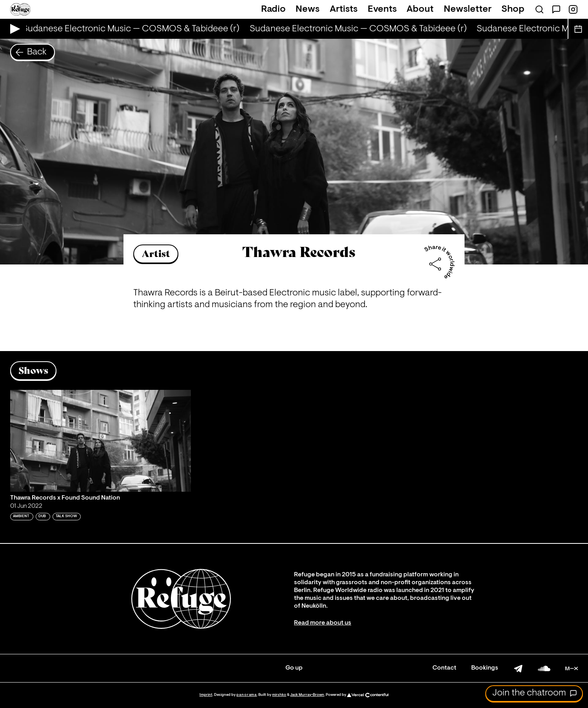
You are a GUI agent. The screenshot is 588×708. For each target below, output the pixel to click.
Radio (273, 9)
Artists (344, 9)
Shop (513, 9)
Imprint (206, 695)
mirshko (279, 695)
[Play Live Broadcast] (13, 29)
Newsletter (468, 9)
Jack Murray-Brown (307, 695)
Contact (444, 668)
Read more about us (323, 623)
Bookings (485, 668)
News (308, 9)
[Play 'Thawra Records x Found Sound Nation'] (101, 441)
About (420, 9)
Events (382, 9)
